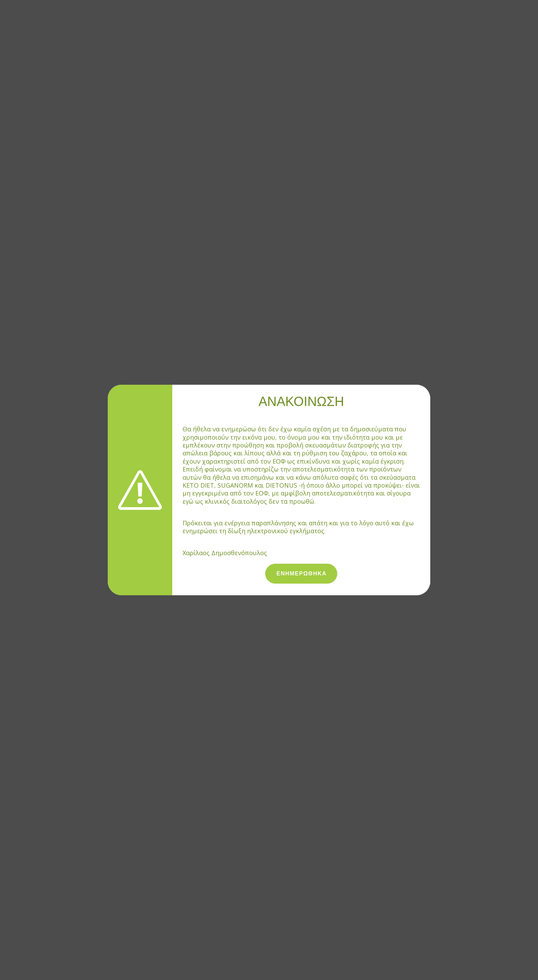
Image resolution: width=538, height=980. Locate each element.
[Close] (427, 388)
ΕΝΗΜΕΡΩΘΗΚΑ (302, 573)
